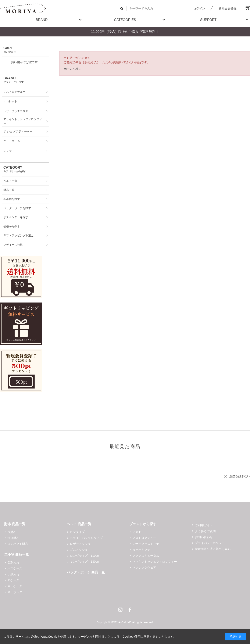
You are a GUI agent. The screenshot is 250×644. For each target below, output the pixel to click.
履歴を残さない (240, 476)
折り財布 (13, 538)
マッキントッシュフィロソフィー (155, 562)
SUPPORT (208, 20)
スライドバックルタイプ (86, 538)
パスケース (15, 568)
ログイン (199, 8)
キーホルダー (16, 592)
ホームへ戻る (73, 69)
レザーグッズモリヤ (146, 544)
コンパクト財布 (18, 544)
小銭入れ (13, 574)
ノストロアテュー (144, 538)
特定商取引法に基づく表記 (213, 549)
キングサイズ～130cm (85, 562)
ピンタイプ (77, 532)
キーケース (15, 586)
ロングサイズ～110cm (85, 556)
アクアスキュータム (146, 556)
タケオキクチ (141, 550)
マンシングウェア (144, 568)
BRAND (42, 20)
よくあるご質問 (205, 531)
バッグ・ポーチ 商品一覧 (86, 572)
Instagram (120, 610)
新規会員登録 (228, 8)
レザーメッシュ (80, 544)
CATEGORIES (125, 20)
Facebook (130, 610)
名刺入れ (13, 562)
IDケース (13, 580)
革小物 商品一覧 (17, 554)
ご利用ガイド (204, 525)
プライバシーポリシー (210, 543)
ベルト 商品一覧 (79, 524)
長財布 (12, 532)
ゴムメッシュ (79, 550)
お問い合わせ (204, 537)
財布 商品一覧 (15, 524)
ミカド (137, 532)
